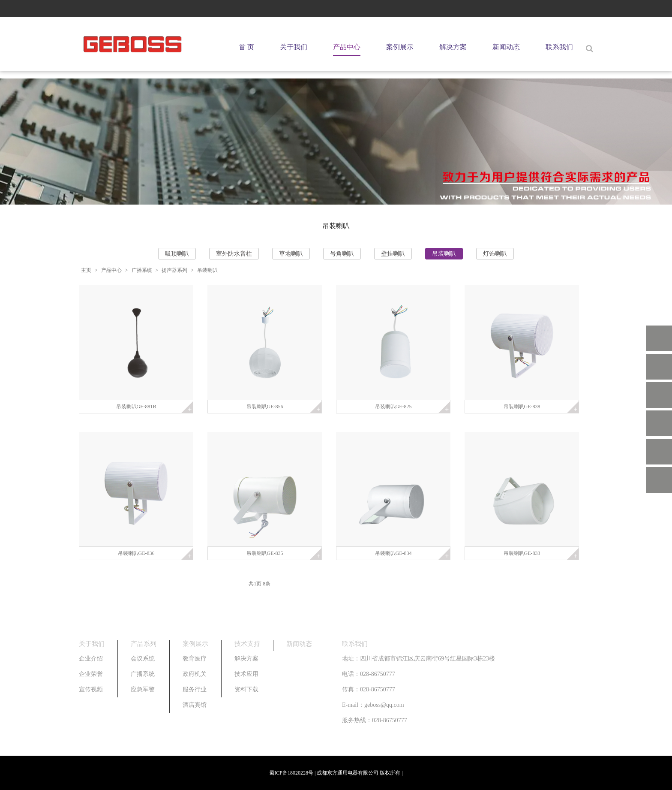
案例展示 (400, 47)
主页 (86, 270)
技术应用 (246, 674)
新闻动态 (506, 47)
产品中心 (347, 47)
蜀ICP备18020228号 (291, 773)
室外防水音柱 (234, 254)
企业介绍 (91, 659)
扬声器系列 (174, 270)
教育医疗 (195, 659)
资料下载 (246, 689)
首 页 (246, 47)
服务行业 (195, 689)
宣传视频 (91, 689)
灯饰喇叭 (495, 254)
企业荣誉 (91, 674)
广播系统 (142, 270)
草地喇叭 (291, 254)
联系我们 (559, 47)
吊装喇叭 (444, 254)
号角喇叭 (342, 254)
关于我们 (294, 47)
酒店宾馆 (195, 705)
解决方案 (453, 47)
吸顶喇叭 (177, 254)
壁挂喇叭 (393, 254)
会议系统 (143, 659)
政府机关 (195, 674)
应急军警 (143, 689)
